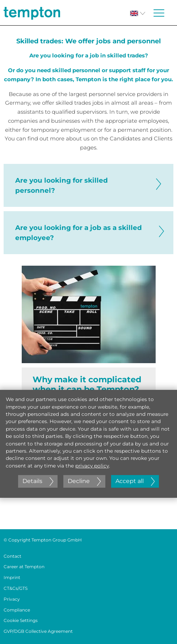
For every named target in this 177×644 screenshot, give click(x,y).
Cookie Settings (21, 620)
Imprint (12, 577)
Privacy (12, 599)
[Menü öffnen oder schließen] (159, 13)
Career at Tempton (24, 567)
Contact (12, 556)
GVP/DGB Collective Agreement (38, 631)
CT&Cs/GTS (16, 588)
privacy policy (92, 466)
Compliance (17, 610)
